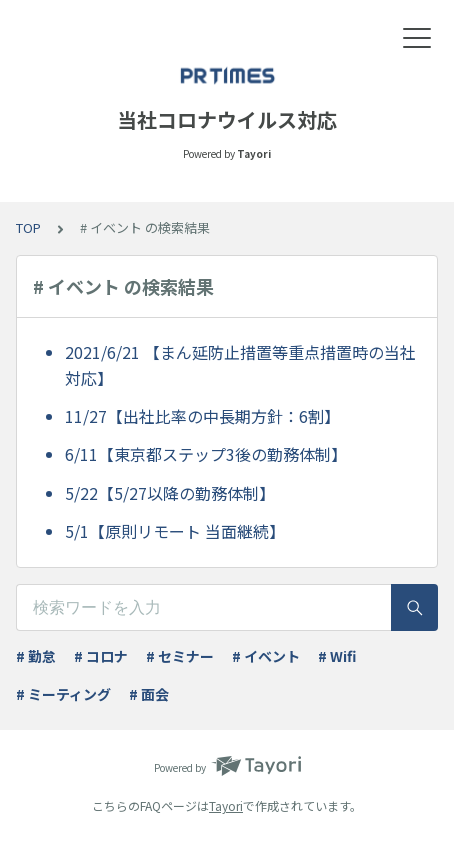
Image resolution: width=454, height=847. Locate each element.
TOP (28, 227)
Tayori (226, 805)
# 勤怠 (36, 656)
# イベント (266, 656)
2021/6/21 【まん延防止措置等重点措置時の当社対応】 (240, 365)
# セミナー (180, 656)
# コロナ (101, 656)
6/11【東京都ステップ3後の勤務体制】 (206, 454)
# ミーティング (63, 694)
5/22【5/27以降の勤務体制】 (170, 493)
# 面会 (149, 694)
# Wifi (337, 656)
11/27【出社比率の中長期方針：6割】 (202, 416)
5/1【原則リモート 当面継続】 (175, 531)
